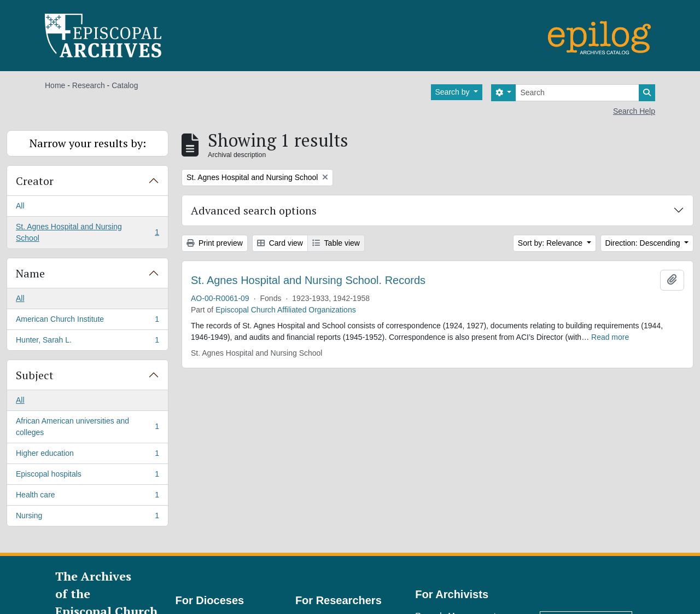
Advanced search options (254, 210)
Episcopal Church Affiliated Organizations (286, 310)
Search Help (634, 111)
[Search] (577, 93)
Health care (87, 497)
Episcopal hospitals (87, 476)
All (20, 206)
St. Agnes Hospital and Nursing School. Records (308, 280)
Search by (454, 92)
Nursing (87, 518)
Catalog (125, 85)
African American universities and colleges (87, 427)
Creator (35, 181)
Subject (35, 375)
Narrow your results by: (88, 143)
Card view (280, 243)
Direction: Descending (644, 243)
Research (89, 85)
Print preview (215, 243)
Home (55, 85)
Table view (336, 243)
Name (30, 273)
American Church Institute (87, 321)
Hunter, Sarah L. (87, 342)
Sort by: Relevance (551, 243)
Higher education (87, 455)
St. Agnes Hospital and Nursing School (87, 232)
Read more (610, 337)
